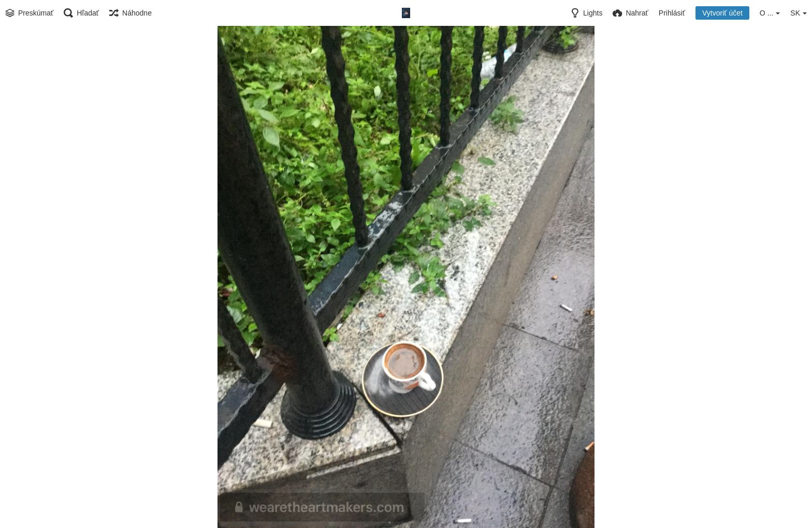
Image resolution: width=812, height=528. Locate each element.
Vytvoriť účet (722, 13)
